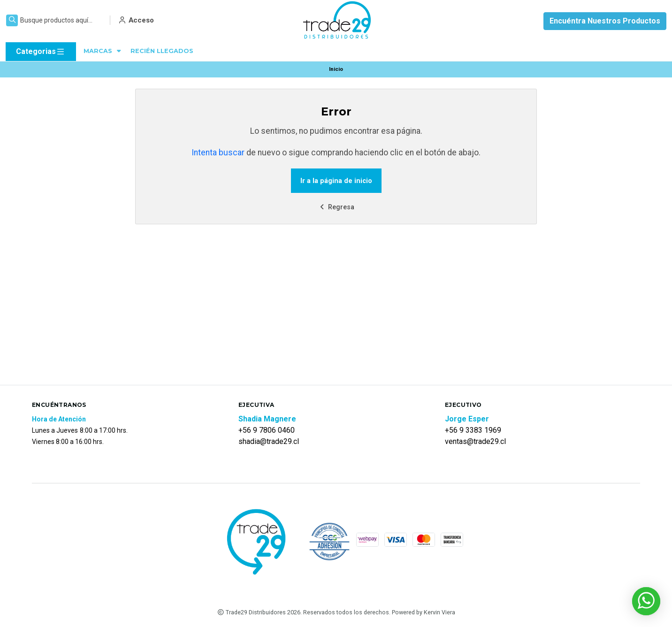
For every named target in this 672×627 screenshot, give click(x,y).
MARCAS (103, 51)
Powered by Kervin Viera (424, 612)
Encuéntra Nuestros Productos (605, 21)
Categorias (41, 52)
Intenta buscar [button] (218, 153)
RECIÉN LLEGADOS (162, 51)
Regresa (336, 207)
